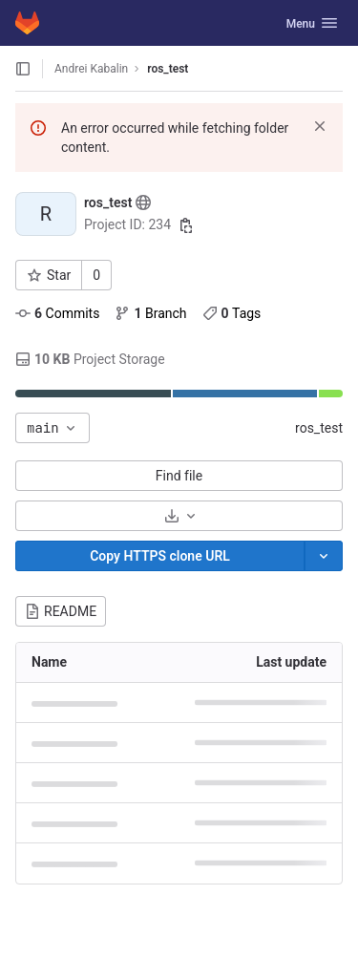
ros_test (319, 428)
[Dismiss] (320, 126)
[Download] (179, 516)
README (61, 611)
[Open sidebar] (23, 69)
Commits (57, 313)
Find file (179, 476)
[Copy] (160, 556)
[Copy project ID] (186, 225)
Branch (150, 313)
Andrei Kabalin (91, 69)
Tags (232, 313)
